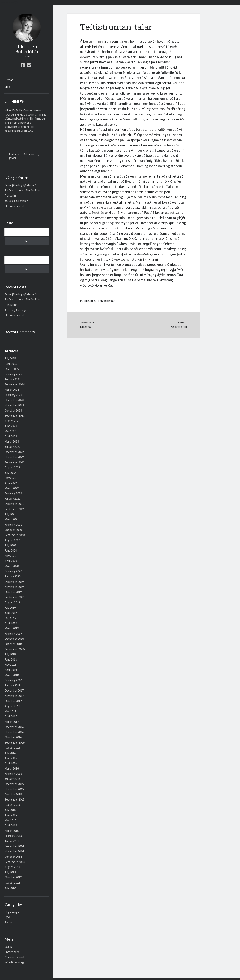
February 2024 (13, 395)
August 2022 (12, 467)
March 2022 (12, 488)
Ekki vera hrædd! (15, 206)
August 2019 (12, 602)
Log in (8, 947)
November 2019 (14, 587)
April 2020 (11, 561)
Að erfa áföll (179, 327)
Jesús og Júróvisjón (16, 201)
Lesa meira (7, 2)
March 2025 (12, 369)
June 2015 (11, 815)
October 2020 (13, 530)
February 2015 (13, 836)
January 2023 (13, 447)
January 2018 (13, 685)
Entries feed (12, 952)
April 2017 (11, 716)
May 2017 (10, 711)
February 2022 (13, 493)
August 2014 (12, 867)
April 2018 (11, 670)
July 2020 (10, 545)
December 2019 (14, 582)
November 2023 (14, 405)
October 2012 (13, 877)
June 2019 (11, 613)
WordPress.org (14, 962)
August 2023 (12, 421)
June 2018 (11, 660)
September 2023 (15, 416)
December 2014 (14, 846)
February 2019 (13, 634)
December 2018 (14, 639)
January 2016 (13, 779)
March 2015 (12, 831)
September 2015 (15, 800)
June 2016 (11, 758)
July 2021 (10, 514)
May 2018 (10, 665)
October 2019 (13, 592)
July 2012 (10, 888)
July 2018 (10, 654)
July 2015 (10, 810)
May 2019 (10, 618)
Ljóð (7, 87)
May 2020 (10, 556)
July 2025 (10, 358)
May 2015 (10, 820)
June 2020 (11, 551)
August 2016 (12, 748)
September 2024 (15, 384)
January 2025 (13, 379)
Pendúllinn (11, 196)
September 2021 (15, 509)
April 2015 (11, 825)
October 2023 (13, 411)
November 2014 (14, 851)
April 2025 (11, 364)
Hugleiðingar (12, 912)
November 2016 (14, 732)
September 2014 (15, 862)
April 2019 (11, 623)
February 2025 (13, 374)
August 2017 (12, 706)
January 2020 (13, 576)
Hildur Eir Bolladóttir (27, 49)
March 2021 (12, 519)
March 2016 (12, 768)
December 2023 (14, 400)
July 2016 (10, 753)
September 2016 (15, 743)
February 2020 (13, 571)
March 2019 (12, 628)
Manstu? (86, 327)
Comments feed (14, 957)
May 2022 (10, 478)
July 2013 (10, 872)
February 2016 (13, 774)
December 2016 (14, 727)
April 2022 (11, 483)
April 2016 (11, 763)
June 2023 (11, 426)
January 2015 (13, 841)
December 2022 (14, 452)
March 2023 (12, 442)
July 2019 (10, 608)
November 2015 (14, 789)
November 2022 (14, 457)
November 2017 (14, 696)
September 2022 (15, 462)
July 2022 (10, 473)
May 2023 (10, 431)
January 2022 (13, 499)
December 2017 (14, 691)
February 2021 (13, 525)
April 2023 (11, 436)
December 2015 (14, 784)
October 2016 (13, 737)
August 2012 (12, 883)
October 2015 (13, 794)
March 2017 (12, 722)
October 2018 (13, 644)
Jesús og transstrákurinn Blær (23, 190)
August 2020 (12, 540)
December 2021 (14, 504)
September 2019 (15, 597)
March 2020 (12, 566)
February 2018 (13, 680)
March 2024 (12, 390)
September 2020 (15, 535)
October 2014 (13, 857)
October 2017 (13, 701)
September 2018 (15, 649)
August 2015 (12, 805)
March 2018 (12, 675)
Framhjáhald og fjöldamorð (21, 185)
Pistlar (9, 80)
